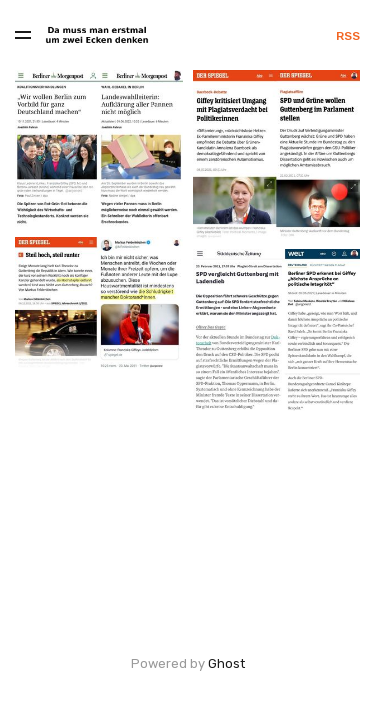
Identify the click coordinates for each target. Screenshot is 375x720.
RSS (348, 36)
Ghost (226, 663)
